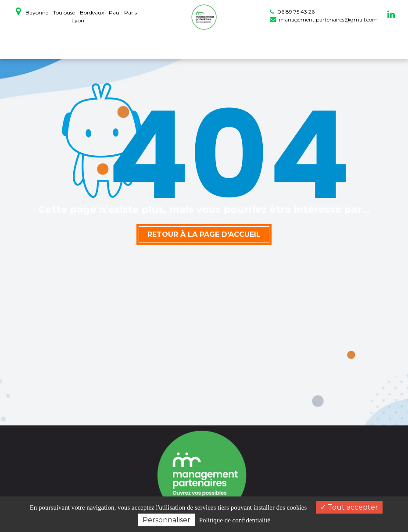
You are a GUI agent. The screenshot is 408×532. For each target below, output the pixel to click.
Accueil (84, 45)
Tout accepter (349, 507)
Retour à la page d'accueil (204, 234)
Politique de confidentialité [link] (235, 520)
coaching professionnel (140, 45)
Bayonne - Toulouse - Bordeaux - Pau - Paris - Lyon (78, 15)
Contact (322, 45)
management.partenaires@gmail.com (324, 20)
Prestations (203, 45)
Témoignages (248, 45)
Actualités (289, 45)
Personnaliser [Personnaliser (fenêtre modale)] (166, 520)
